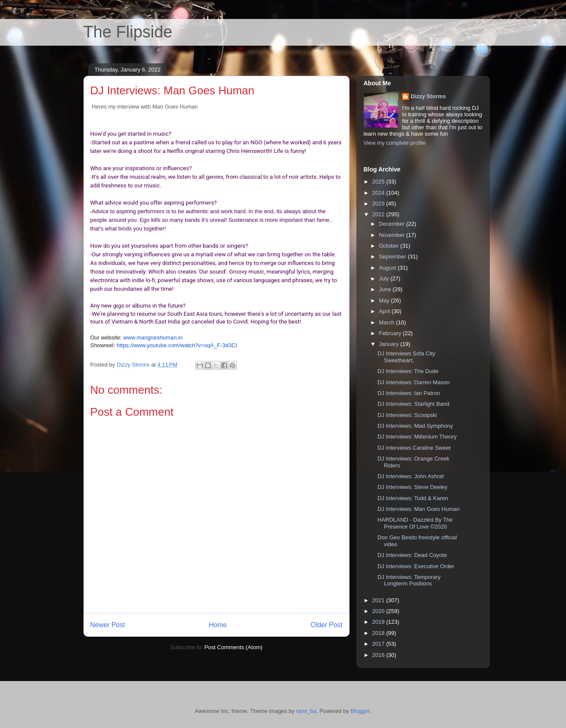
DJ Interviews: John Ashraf (411, 476)
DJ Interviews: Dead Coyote (412, 555)
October (390, 246)
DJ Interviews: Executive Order (416, 566)
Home (218, 625)
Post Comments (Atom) (234, 647)
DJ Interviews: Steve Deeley (413, 487)
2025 (379, 182)
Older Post (327, 625)
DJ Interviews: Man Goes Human (419, 509)
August (388, 268)
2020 (379, 611)
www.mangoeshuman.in (153, 338)
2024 (379, 193)
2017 (379, 644)
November (393, 235)
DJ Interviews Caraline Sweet (414, 448)
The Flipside (128, 32)
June (386, 289)
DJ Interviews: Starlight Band (413, 404)
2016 (379, 655)
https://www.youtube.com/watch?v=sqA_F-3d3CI (177, 345)
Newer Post (108, 625)
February (391, 333)
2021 (379, 600)
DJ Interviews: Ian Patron (409, 393)
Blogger (360, 711)
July (385, 278)
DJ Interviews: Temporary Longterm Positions (409, 580)
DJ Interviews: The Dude (408, 371)
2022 (379, 214)
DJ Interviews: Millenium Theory (417, 437)
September (393, 257)
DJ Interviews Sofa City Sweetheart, (406, 357)
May (385, 300)
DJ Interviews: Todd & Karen (413, 498)
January (390, 344)
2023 (379, 204)
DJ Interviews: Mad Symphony (415, 426)
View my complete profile (395, 143)
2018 (379, 633)
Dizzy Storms (428, 96)
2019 (379, 622)
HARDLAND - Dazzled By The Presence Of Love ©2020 (415, 523)
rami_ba (306, 711)
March (387, 322)
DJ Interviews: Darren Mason (414, 382)
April (385, 311)
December (393, 224)
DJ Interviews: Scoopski (407, 415)
